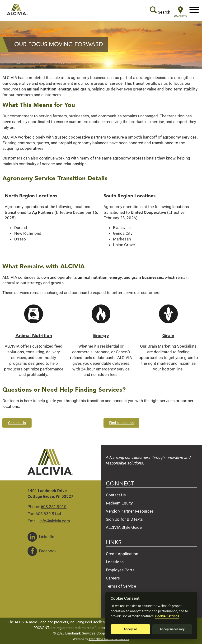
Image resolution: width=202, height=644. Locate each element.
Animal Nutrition (34, 336)
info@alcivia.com (55, 521)
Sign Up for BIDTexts (124, 519)
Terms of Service (121, 586)
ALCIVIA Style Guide (124, 527)
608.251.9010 (54, 507)
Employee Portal (121, 570)
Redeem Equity (119, 503)
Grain (168, 336)
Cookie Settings (167, 616)
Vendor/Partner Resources (130, 511)
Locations (115, 562)
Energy (101, 336)
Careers (113, 578)
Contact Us (116, 495)
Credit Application (122, 554)
